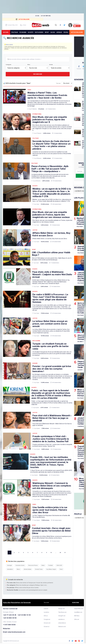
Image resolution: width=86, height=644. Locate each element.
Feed (61, 569)
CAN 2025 (59, 566)
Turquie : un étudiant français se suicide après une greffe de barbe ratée (50, 346)
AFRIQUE (60, 32)
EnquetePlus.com (79, 609)
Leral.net (46, 609)
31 (65, 553)
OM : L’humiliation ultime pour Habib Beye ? (51, 254)
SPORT (47, 32)
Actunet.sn (47, 627)
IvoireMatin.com (78, 612)
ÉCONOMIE (23, 32)
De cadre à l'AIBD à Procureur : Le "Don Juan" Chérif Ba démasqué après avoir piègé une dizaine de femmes (50, 298)
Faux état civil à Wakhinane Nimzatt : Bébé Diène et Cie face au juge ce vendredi (52, 418)
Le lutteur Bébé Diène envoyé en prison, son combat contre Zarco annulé (50, 324)
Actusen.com (47, 623)
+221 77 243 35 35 (10, 615)
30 (60, 553)
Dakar (43, 566)
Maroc (18, 569)
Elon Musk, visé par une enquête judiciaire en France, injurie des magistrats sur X (50, 120)
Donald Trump (39, 569)
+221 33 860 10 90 (24, 615)
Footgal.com (47, 620)
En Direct (80, 342)
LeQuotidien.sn (62, 623)
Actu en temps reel (46, 16)
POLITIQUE (15, 32)
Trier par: (58, 84)
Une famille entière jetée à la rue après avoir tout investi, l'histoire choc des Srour (50, 510)
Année (51, 65)
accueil (6, 32)
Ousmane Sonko (20, 566)
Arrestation (10, 569)
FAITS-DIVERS (39, 32)
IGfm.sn (46, 616)
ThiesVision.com (62, 612)
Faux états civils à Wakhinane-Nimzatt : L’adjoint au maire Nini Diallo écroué (52, 275)
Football (50, 566)
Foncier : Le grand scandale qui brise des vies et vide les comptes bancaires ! (52, 369)
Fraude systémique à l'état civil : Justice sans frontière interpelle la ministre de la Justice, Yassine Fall (51, 439)
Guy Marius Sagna (51, 569)
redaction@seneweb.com (16, 632)
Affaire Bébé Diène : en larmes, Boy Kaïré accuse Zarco (51, 234)
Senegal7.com (62, 616)
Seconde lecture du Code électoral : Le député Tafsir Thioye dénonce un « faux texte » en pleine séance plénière (51, 145)
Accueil (37, 16)
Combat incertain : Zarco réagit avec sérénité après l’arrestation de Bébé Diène (51, 531)
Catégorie (8, 65)
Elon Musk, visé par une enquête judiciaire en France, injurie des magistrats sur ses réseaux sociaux (51, 215)
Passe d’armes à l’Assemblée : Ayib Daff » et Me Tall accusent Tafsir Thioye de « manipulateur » (50, 169)
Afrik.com (77, 620)
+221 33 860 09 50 (10, 618)
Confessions (82, 426)
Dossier (35, 363)
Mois (29, 65)
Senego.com (61, 609)
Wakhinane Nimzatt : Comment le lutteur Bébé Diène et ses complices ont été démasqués (52, 486)
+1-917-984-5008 (9, 625)
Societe (35, 186)
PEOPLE (66, 32)
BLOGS (53, 32)
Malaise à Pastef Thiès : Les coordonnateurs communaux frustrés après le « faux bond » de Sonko (47, 95)
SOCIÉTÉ (31, 32)
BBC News (77, 616)
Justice (35, 230)
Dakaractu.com (62, 627)
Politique (35, 138)
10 (51, 553)
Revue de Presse (33, 566)
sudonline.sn (61, 620)
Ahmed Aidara (28, 569)
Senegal (9, 566)
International (37, 114)
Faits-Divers (36, 341)
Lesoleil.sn (46, 612)
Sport (34, 250)
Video (29, 90)
